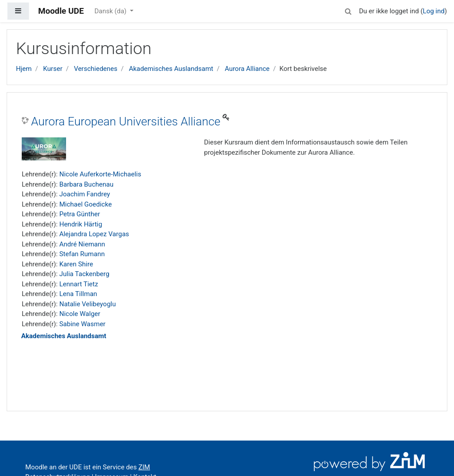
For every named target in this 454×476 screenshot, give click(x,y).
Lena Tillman (78, 294)
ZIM (144, 467)
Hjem (24, 69)
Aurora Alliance (247, 69)
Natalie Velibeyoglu (88, 304)
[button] (348, 10)
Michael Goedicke (86, 204)
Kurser (53, 69)
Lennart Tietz (79, 284)
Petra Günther (80, 214)
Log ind (434, 11)
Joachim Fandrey (85, 194)
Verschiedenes (96, 69)
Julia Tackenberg (84, 274)
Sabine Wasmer (82, 324)
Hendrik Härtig (81, 224)
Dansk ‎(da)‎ (111, 11)
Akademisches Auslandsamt (171, 69)
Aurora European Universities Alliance (126, 121)
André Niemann (82, 244)
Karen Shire (76, 264)
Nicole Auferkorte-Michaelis (100, 174)
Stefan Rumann (82, 254)
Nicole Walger (80, 314)
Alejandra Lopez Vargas (94, 234)
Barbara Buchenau (86, 184)
